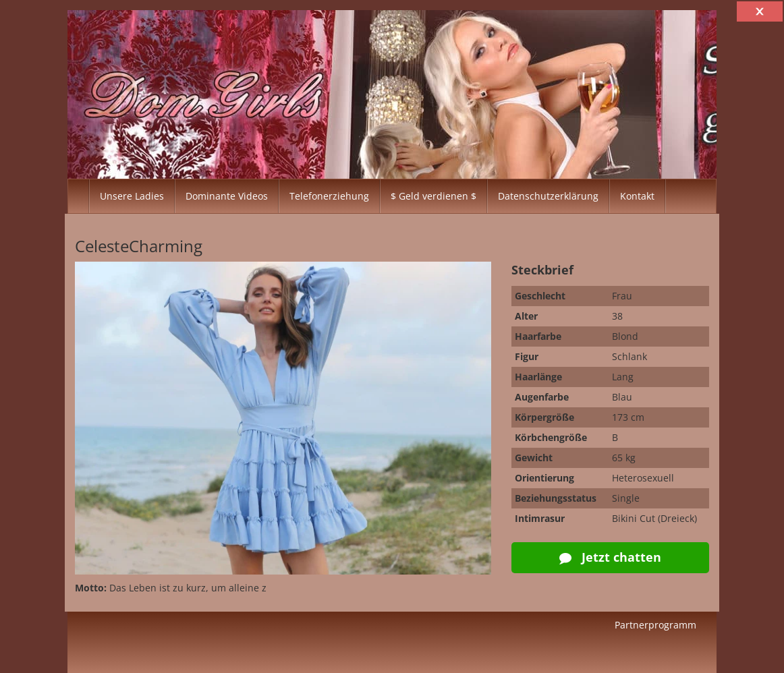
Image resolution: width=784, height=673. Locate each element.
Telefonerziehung (329, 196)
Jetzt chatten (610, 557)
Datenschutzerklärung (548, 196)
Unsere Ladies (132, 196)
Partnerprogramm (655, 625)
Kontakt (637, 196)
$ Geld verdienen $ (433, 196)
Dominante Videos (227, 196)
